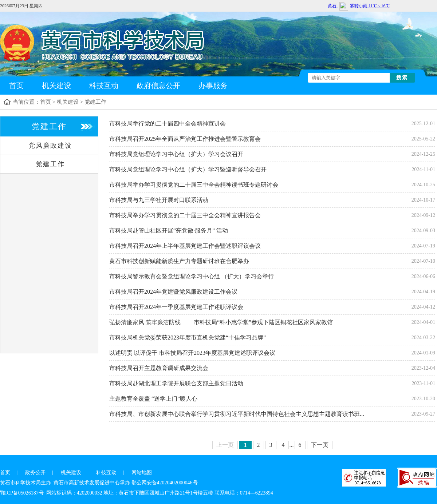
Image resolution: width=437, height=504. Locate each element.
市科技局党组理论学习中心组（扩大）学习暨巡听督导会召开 (188, 169)
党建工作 (95, 102)
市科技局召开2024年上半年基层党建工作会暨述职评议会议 (185, 246)
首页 (16, 86)
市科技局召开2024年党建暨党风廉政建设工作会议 (173, 292)
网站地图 (142, 473)
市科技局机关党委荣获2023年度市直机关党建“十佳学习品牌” (188, 338)
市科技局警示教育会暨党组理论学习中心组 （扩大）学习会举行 (192, 276)
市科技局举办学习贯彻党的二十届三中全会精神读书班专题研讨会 (194, 185)
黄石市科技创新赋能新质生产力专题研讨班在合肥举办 (179, 261)
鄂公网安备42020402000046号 (165, 483)
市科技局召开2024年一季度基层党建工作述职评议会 (176, 307)
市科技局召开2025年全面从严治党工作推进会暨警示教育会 (185, 139)
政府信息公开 (158, 86)
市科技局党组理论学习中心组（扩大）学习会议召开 (176, 154)
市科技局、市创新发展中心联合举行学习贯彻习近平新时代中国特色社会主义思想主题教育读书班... (237, 414)
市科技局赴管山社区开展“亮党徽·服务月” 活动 (169, 231)
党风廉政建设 (50, 146)
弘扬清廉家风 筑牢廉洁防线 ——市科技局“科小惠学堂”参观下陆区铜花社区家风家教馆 (221, 322)
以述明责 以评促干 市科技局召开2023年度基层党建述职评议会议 (192, 353)
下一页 (320, 445)
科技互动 (104, 86)
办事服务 (213, 86)
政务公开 (35, 473)
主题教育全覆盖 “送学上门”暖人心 (153, 399)
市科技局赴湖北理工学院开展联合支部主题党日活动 (176, 383)
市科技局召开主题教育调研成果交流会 (159, 368)
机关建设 (56, 86)
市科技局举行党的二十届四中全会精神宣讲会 (168, 124)
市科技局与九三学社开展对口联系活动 (159, 200)
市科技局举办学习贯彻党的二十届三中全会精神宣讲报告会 (185, 215)
